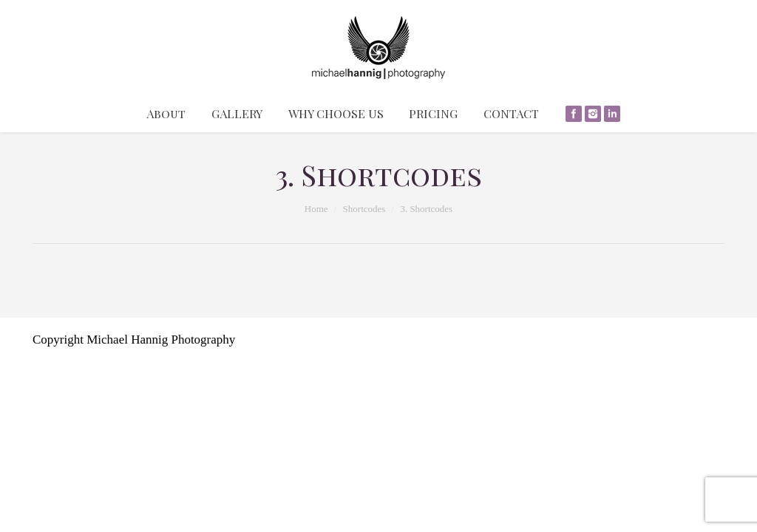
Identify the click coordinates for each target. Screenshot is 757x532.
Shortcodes (364, 209)
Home (316, 209)
